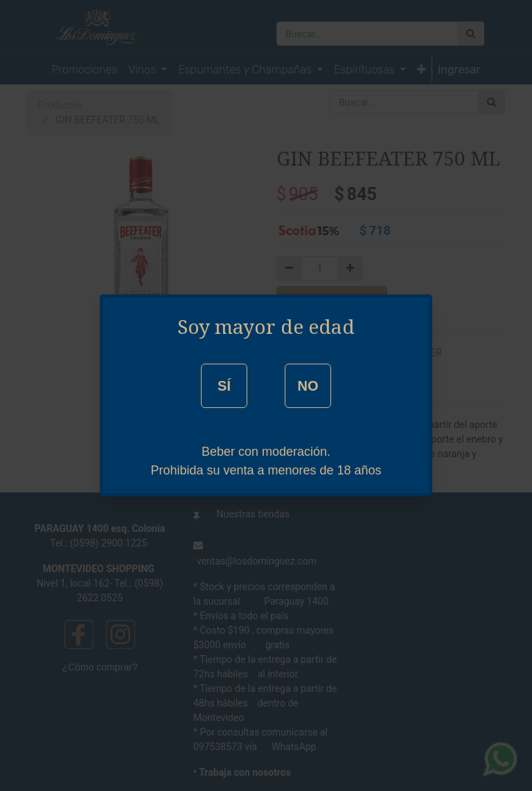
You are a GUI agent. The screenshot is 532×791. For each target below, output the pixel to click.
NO (308, 386)
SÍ (224, 386)
